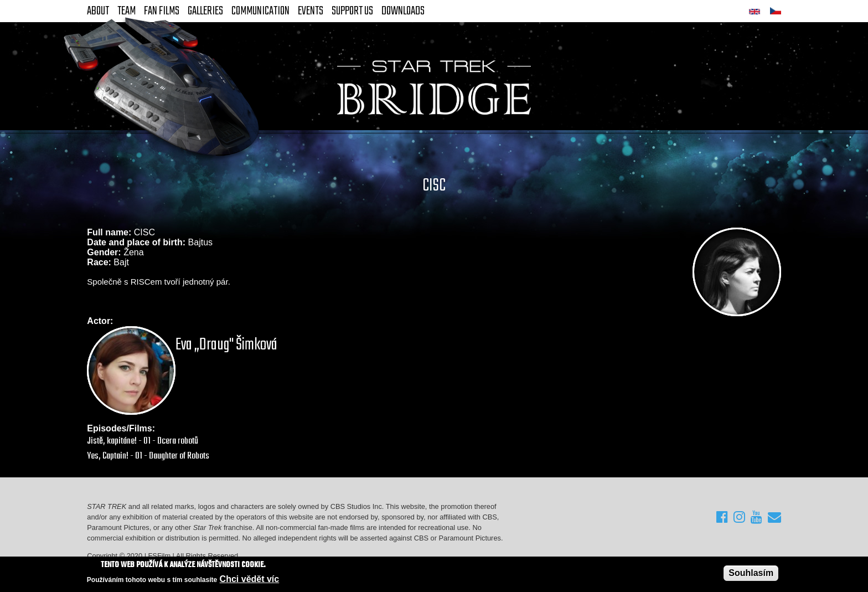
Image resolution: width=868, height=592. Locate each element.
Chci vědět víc (250, 580)
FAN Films (162, 11)
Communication (260, 11)
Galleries (205, 11)
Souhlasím (751, 573)
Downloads (403, 11)
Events (311, 11)
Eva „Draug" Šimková (226, 345)
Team (126, 11)
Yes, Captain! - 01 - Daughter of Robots (148, 456)
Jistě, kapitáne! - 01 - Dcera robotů (143, 441)
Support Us (352, 11)
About (98, 11)
